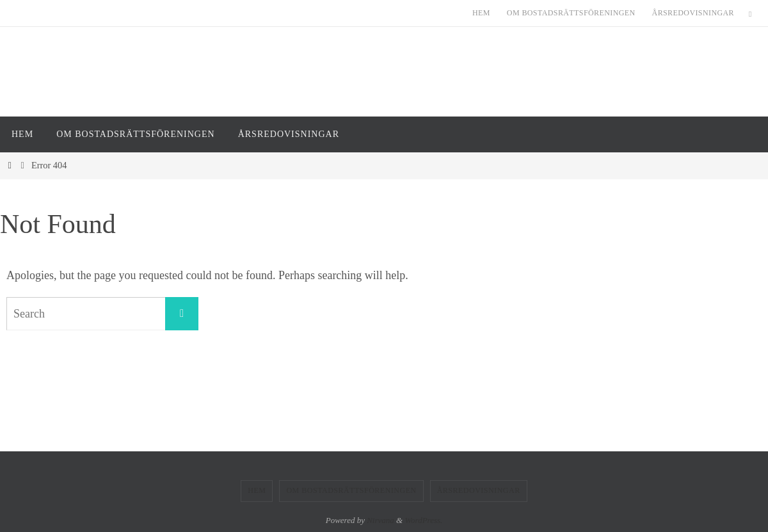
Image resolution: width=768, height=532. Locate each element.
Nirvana (380, 520)
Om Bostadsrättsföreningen (571, 13)
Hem (481, 13)
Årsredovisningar (693, 13)
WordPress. (423, 520)
